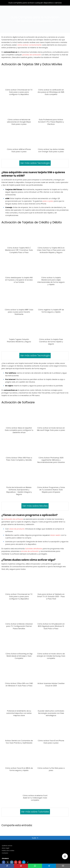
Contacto (5, 853)
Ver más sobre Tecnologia (35, 163)
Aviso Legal (5, 848)
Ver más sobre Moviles (35, 506)
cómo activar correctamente (29, 45)
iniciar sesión (55, 535)
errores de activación (30, 551)
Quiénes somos (7, 846)
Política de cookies (8, 851)
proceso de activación (32, 55)
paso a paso (48, 201)
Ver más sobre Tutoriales (35, 812)
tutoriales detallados (34, 549)
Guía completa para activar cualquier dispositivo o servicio (35, 3)
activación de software (13, 519)
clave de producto (17, 529)
